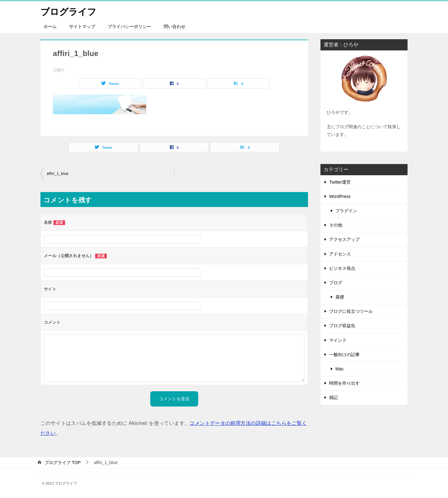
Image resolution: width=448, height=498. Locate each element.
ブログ (336, 283)
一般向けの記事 (344, 355)
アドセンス (340, 254)
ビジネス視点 (342, 268)
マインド (338, 340)
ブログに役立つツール (351, 311)
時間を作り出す (344, 383)
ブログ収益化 (342, 326)
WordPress (340, 196)
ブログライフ (69, 11)
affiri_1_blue (58, 174)
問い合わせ (175, 26)
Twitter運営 (340, 182)
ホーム (50, 26)
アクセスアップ (344, 239)
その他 (336, 225)
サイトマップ (82, 26)
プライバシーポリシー (129, 26)
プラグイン (346, 211)
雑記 (334, 397)
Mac (339, 369)
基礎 (340, 297)
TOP (63, 463)
